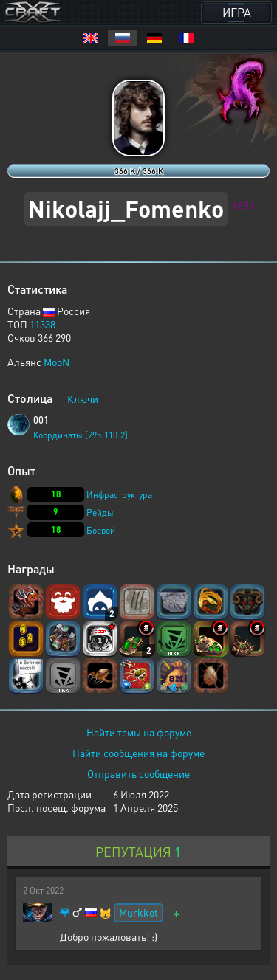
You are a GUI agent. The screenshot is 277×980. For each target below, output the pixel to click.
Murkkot (138, 912)
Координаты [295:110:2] (81, 435)
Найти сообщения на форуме (138, 753)
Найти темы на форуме (139, 732)
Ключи (83, 398)
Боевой (101, 530)
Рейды (100, 513)
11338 (42, 324)
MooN (57, 362)
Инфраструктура (119, 495)
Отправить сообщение (138, 773)
